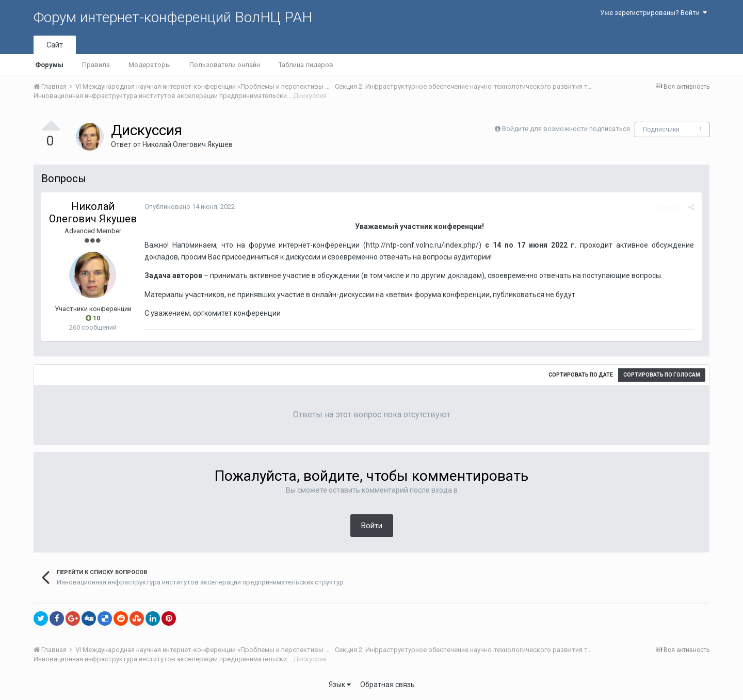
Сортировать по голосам (662, 375)
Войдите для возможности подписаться (566, 129)
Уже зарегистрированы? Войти (653, 13)
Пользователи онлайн (225, 65)
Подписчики (661, 129)
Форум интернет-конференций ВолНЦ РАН (173, 17)
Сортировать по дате (581, 375)
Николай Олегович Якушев (188, 144)
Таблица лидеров (306, 65)
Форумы (49, 65)
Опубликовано (190, 207)
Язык (340, 685)
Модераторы (150, 65)
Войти (372, 526)
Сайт (55, 45)
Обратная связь (387, 685)
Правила (96, 65)
